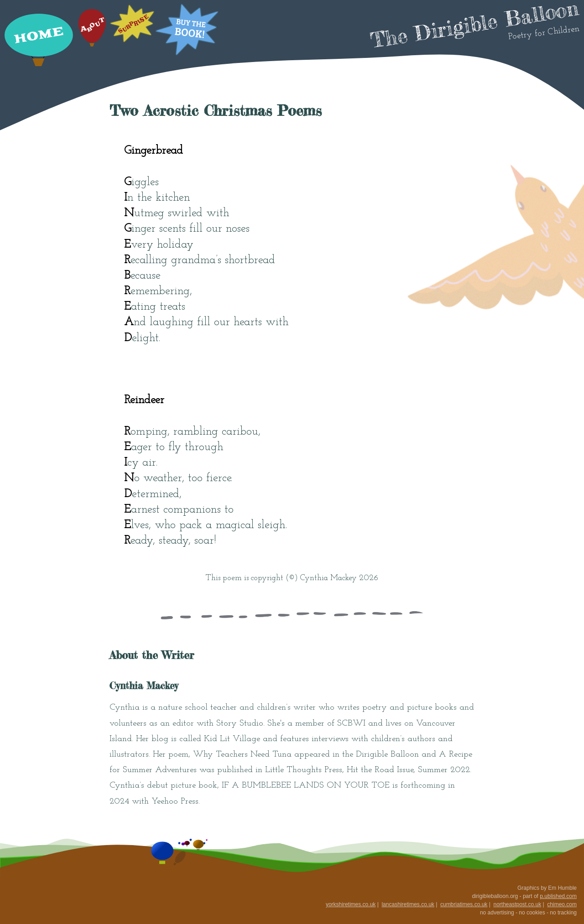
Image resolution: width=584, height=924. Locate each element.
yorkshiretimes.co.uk (351, 904)
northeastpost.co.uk (517, 904)
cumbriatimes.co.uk (464, 904)
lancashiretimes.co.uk (408, 904)
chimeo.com (562, 904)
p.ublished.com (558, 896)
